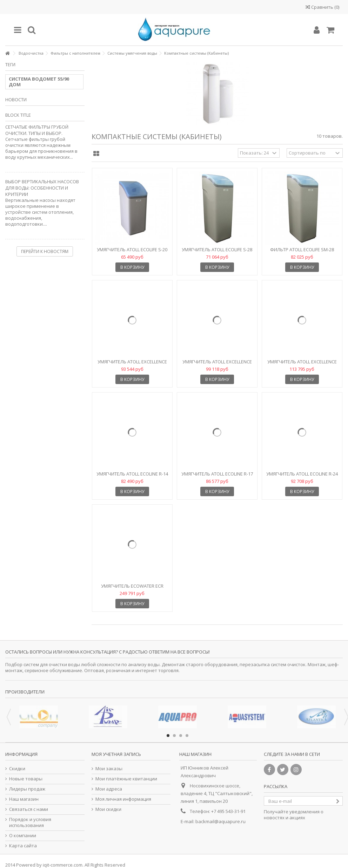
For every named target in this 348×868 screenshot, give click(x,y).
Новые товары (26, 779)
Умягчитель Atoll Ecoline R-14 (132, 474)
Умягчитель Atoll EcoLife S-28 (217, 250)
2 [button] (174, 736)
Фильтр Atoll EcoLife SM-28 (302, 250)
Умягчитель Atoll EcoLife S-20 (132, 250)
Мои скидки (108, 809)
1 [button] (168, 736)
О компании (23, 836)
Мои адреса (109, 789)
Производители (25, 692)
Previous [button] (9, 717)
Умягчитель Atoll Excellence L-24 (217, 365)
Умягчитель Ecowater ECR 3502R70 (132, 589)
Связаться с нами (29, 809)
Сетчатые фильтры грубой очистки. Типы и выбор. (37, 130)
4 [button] (187, 736)
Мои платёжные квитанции (126, 779)
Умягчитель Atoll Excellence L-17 (132, 365)
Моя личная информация (123, 799)
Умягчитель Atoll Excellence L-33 (302, 365)
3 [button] (181, 736)
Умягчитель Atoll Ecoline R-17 (217, 474)
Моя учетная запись (116, 754)
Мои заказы (109, 769)
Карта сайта (23, 846)
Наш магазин (24, 799)
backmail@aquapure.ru (220, 821)
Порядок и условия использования (30, 822)
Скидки (17, 769)
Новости (16, 100)
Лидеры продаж (27, 789)
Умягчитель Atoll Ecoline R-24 (302, 474)
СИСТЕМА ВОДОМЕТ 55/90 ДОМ (39, 82)
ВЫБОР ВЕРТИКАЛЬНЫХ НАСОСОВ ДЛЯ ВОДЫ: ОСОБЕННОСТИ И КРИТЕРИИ (42, 188)
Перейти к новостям (45, 251)
